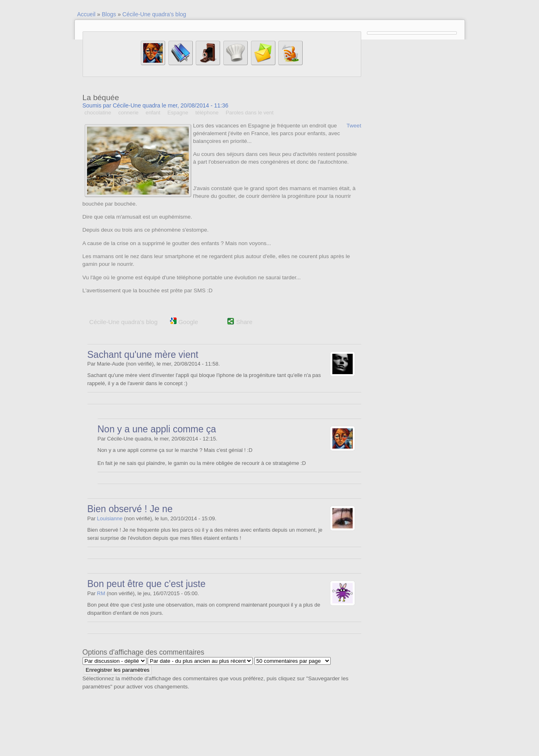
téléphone (207, 113)
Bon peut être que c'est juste (147, 584)
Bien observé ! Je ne (130, 509)
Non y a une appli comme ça (157, 429)
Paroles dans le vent (250, 113)
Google (184, 322)
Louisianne (110, 518)
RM (101, 593)
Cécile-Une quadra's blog (154, 14)
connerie (129, 113)
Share (244, 322)
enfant (153, 113)
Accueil (86, 14)
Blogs (109, 14)
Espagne (178, 113)
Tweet (354, 126)
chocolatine (98, 113)
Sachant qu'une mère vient (143, 355)
